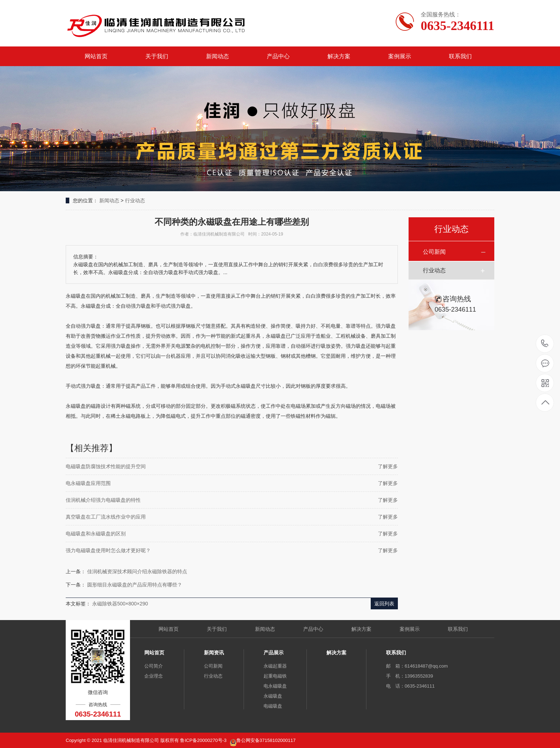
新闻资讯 (214, 653)
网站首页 (96, 56)
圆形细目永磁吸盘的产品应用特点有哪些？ (135, 585)
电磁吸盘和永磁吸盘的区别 (96, 534)
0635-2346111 (545, 344)
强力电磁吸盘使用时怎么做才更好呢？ (108, 550)
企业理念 (154, 676)
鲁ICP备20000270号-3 (204, 740)
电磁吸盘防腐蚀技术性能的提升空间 (106, 466)
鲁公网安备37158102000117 (266, 740)
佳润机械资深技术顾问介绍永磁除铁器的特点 (137, 571)
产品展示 (274, 653)
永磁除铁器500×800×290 (120, 604)
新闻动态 (217, 56)
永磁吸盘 (273, 696)
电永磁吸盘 (275, 686)
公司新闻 (434, 252)
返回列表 (384, 604)
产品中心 (278, 56)
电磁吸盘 (273, 706)
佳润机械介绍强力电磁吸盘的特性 (103, 500)
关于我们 (157, 56)
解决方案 (339, 56)
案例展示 (400, 56)
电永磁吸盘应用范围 (88, 483)
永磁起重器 (275, 666)
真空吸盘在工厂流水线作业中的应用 (106, 517)
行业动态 (135, 200)
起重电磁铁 (275, 676)
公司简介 (154, 666)
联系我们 (460, 56)
